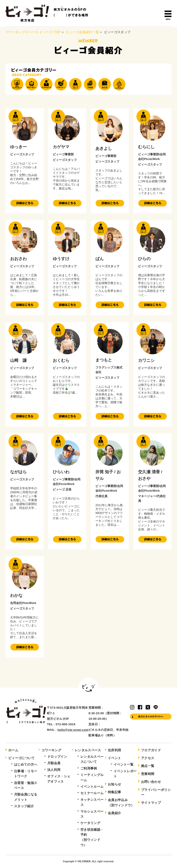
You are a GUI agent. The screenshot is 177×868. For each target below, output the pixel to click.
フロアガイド (151, 750)
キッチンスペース (92, 802)
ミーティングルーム (92, 777)
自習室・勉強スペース (26, 785)
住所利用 (114, 750)
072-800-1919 (66, 724)
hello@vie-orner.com (73, 730)
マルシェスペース (92, 814)
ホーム (13, 750)
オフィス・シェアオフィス (59, 779)
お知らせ (114, 784)
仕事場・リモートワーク (26, 774)
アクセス (148, 758)
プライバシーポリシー (156, 792)
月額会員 (54, 763)
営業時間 (148, 774)
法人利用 (54, 770)
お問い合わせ (151, 782)
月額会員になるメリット (26, 797)
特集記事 (114, 792)
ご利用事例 (89, 768)
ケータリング (90, 823)
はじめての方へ (26, 764)
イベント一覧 (124, 764)
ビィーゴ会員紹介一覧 (83, 32)
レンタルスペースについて (92, 759)
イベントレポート (125, 774)
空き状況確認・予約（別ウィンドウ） (92, 837)
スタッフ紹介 (24, 806)
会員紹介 (114, 813)
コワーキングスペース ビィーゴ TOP (33, 32)
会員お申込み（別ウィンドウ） (121, 802)
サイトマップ (151, 803)
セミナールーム (92, 793)
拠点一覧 (148, 766)
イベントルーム (92, 787)
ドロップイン (57, 757)
